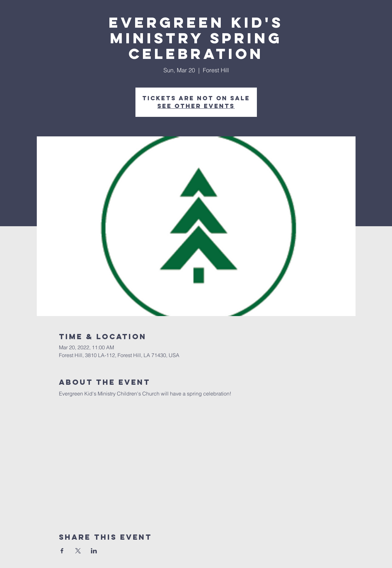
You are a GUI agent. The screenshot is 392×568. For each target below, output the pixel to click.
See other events (196, 106)
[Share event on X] (78, 551)
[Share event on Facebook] (62, 551)
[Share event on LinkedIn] (94, 551)
